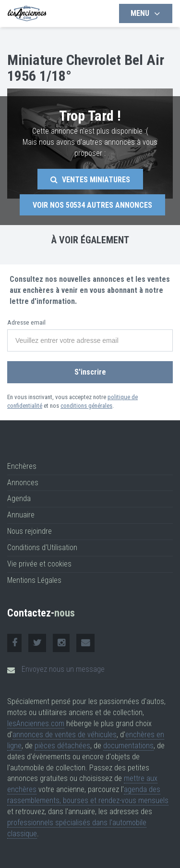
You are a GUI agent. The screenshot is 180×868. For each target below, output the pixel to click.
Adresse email (26, 322)
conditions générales (86, 406)
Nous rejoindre (30, 531)
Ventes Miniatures (90, 180)
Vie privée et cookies (39, 564)
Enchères (22, 466)
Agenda (19, 498)
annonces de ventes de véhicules (65, 735)
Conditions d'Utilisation (42, 547)
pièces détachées (62, 746)
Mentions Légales (34, 580)
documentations (128, 746)
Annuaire (21, 515)
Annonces (23, 483)
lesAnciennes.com (36, 723)
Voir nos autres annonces (92, 205)
